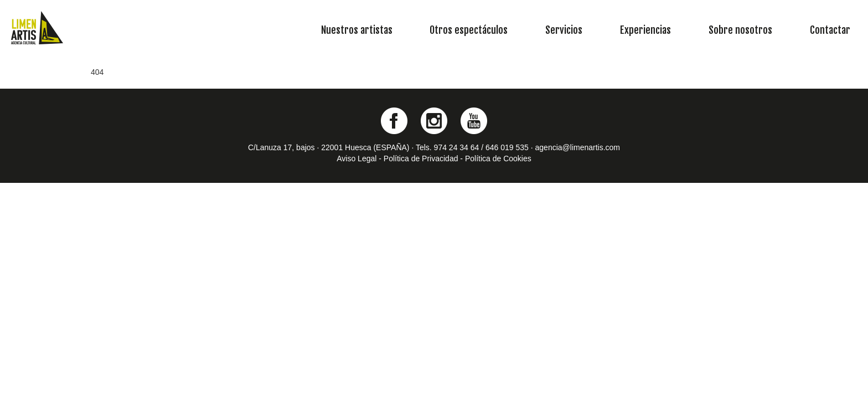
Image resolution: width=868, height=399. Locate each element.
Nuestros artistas (357, 30)
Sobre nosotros (740, 30)
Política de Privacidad (421, 158)
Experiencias (645, 30)
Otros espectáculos (469, 30)
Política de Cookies (498, 158)
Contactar (830, 30)
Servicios (564, 30)
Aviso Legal (356, 158)
